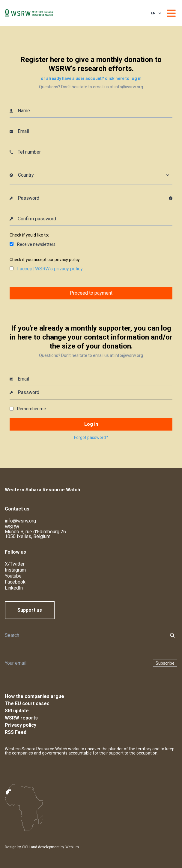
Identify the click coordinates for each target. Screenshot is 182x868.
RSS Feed (16, 732)
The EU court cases (27, 703)
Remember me (31, 409)
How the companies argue (34, 696)
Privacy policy (21, 725)
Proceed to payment (91, 293)
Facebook (15, 582)
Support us (30, 610)
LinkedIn (14, 588)
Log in (91, 424)
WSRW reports (21, 718)
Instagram (15, 570)
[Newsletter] (77, 663)
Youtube (13, 576)
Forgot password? (91, 437)
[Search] (84, 635)
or (91, 78)
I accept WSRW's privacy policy (50, 269)
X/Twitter (15, 564)
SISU (26, 847)
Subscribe (165, 663)
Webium (72, 847)
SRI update (17, 711)
